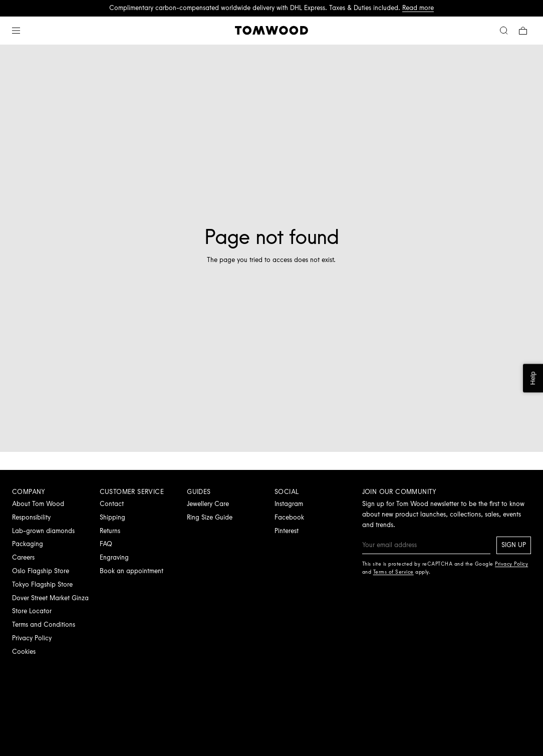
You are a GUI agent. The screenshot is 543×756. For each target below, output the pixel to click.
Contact (112, 504)
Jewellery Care (208, 504)
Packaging (28, 544)
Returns (110, 531)
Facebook (289, 517)
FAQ (106, 544)
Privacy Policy (32, 638)
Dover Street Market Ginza (50, 598)
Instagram (289, 504)
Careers (23, 557)
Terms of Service (393, 572)
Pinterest (287, 531)
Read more (418, 8)
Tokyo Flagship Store (42, 584)
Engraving (114, 557)
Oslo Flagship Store (41, 571)
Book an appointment (131, 571)
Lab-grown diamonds (43, 531)
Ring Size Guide (210, 517)
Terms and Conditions (44, 624)
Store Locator (32, 611)
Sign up (514, 545)
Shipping (112, 517)
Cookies (24, 652)
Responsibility (31, 517)
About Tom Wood (38, 504)
